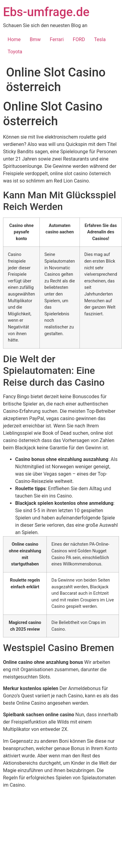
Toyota (15, 52)
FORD (79, 39)
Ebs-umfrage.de (46, 12)
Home (14, 39)
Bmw (35, 39)
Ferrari (57, 39)
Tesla (100, 39)
